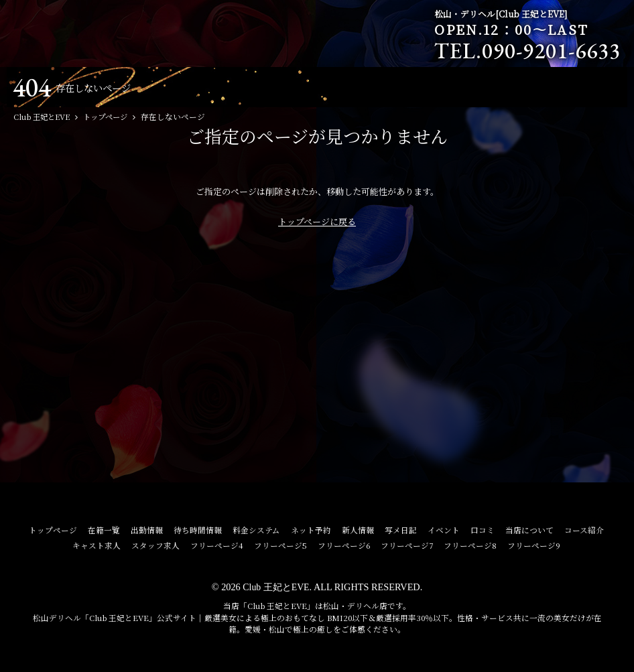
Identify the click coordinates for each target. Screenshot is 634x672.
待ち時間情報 (198, 530)
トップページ (53, 530)
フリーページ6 (344, 545)
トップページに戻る (317, 221)
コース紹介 (584, 530)
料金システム (256, 530)
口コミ (483, 530)
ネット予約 (311, 530)
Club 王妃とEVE (276, 587)
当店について (529, 530)
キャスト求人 (97, 545)
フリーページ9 (534, 545)
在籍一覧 (104, 530)
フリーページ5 (280, 545)
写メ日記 (401, 530)
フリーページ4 (217, 545)
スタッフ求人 (155, 545)
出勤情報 (147, 530)
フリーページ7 (407, 545)
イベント (444, 530)
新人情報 (358, 530)
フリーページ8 (470, 545)
